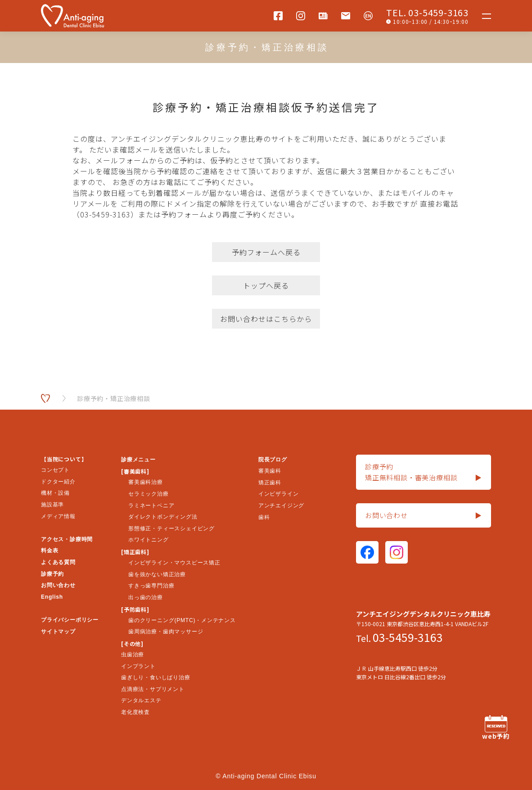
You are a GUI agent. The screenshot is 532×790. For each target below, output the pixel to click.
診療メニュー (138, 460)
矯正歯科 (270, 483)
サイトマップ (58, 632)
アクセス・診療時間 (67, 539)
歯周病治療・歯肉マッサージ (166, 632)
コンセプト (55, 470)
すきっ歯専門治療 (151, 586)
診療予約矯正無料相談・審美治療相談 (424, 472)
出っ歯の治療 (146, 597)
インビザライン (279, 494)
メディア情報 (58, 516)
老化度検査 (135, 712)
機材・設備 (55, 493)
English (52, 597)
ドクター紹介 (58, 482)
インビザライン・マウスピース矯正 (174, 563)
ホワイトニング (149, 540)
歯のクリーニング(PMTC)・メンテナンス (182, 620)
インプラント (138, 666)
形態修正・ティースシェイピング (171, 528)
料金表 (50, 551)
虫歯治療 (133, 655)
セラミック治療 (149, 494)
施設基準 (52, 505)
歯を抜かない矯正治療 (157, 574)
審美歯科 (270, 471)
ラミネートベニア (151, 506)
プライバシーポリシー (70, 620)
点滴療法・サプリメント (153, 689)
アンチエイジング (281, 506)
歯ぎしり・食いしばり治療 (156, 677)
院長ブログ (273, 460)
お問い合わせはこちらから (266, 319)
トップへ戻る (266, 285)
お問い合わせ (58, 585)
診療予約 (52, 574)
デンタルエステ (141, 700)
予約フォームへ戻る (266, 252)
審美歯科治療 (146, 482)
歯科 (264, 517)
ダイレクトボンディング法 (163, 517)
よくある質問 (58, 562)
